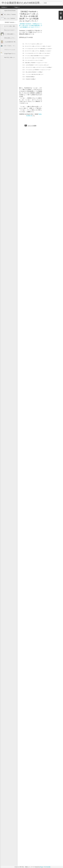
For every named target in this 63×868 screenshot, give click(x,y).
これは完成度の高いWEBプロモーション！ (14, 42)
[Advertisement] (52, 23)
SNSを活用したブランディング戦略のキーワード (16, 38)
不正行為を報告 (47, 867)
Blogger (42, 867)
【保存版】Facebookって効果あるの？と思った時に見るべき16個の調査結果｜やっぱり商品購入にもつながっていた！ (29, 16)
